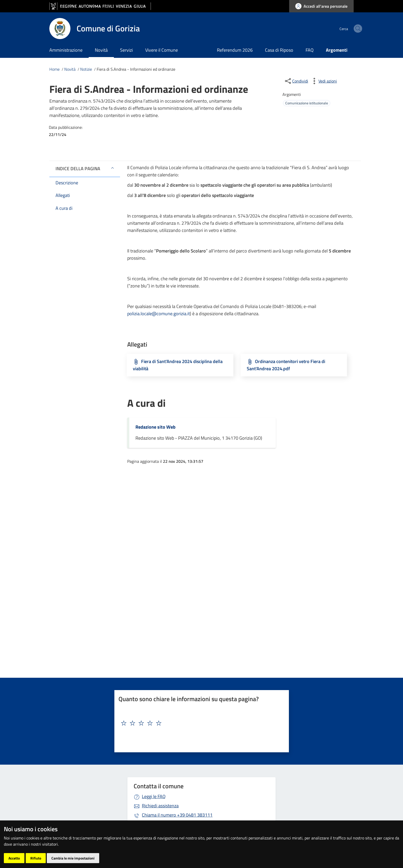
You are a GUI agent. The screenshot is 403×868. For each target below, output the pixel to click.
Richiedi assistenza (160, 806)
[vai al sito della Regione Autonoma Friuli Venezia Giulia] (100, 6)
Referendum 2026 (235, 50)
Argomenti (337, 50)
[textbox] (200, 723)
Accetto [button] (14, 858)
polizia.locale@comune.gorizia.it (159, 314)
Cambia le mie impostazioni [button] (73, 858)
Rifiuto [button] (36, 858)
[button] (113, 168)
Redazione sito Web (155, 427)
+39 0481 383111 (177, 815)
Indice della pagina (78, 169)
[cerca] (347, 29)
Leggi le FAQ (154, 796)
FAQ (310, 50)
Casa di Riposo (279, 50)
